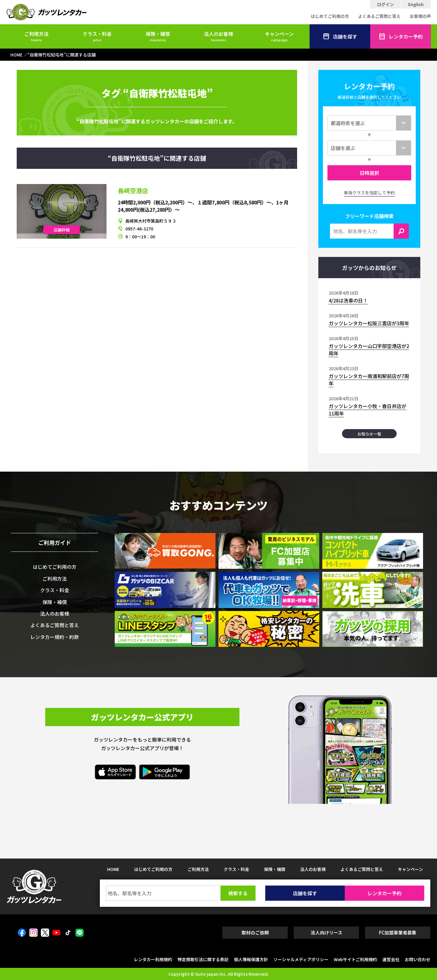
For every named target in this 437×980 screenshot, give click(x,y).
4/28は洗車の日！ (348, 300)
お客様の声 (420, 16)
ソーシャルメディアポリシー (301, 959)
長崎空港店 (133, 191)
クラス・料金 (97, 36)
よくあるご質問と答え (379, 16)
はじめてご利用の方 (330, 16)
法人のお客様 (218, 36)
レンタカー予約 (401, 36)
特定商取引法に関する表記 (203, 959)
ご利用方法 (36, 36)
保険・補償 (158, 36)
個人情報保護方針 (251, 959)
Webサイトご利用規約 (355, 959)
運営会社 (391, 959)
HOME (113, 869)
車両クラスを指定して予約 (369, 193)
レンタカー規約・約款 (55, 637)
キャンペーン (279, 36)
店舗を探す (340, 36)
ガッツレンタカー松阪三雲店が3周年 (369, 323)
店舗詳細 (62, 230)
